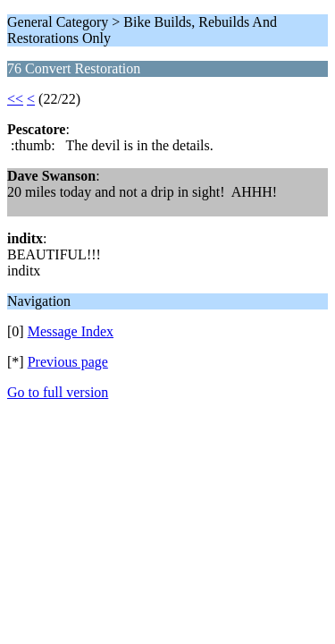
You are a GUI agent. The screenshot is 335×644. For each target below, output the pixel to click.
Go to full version (58, 392)
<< (15, 99)
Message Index (71, 331)
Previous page (68, 362)
